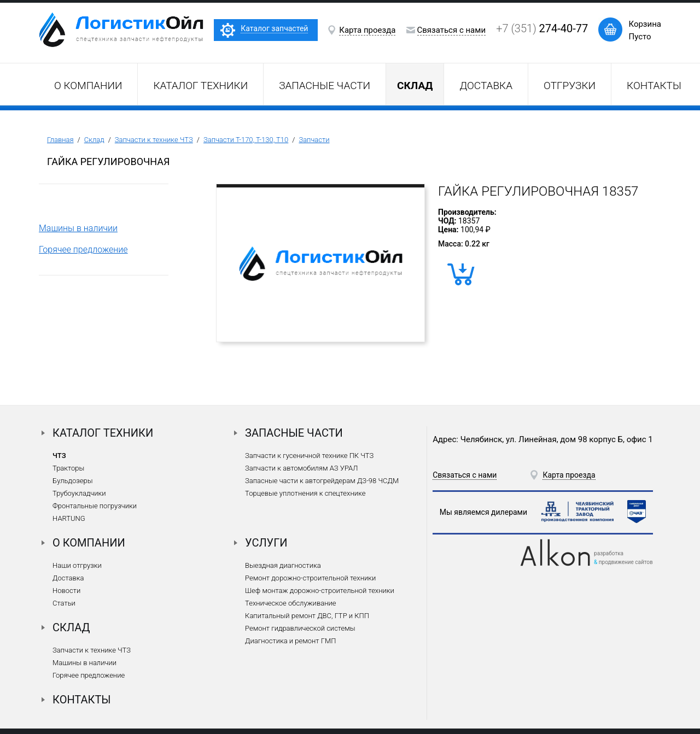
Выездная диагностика (283, 565)
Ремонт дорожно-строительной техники (310, 578)
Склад (94, 140)
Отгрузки (570, 86)
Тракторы (68, 468)
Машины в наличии (78, 228)
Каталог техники (200, 86)
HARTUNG (69, 518)
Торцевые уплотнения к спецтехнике (305, 493)
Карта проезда (367, 30)
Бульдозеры (72, 481)
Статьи (64, 603)
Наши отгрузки (77, 565)
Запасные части (325, 86)
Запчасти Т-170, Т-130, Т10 (246, 140)
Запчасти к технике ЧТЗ (154, 140)
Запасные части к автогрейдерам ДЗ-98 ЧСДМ (322, 481)
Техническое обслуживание (290, 603)
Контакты (654, 86)
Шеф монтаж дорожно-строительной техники (320, 591)
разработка (609, 553)
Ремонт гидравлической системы (300, 628)
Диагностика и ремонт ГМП (290, 641)
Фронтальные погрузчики (95, 506)
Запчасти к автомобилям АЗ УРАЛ (301, 468)
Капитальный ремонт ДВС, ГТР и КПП (307, 616)
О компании (88, 86)
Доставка (486, 86)
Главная (60, 140)
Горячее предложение (83, 249)
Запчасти (314, 140)
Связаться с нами (452, 30)
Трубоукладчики (79, 493)
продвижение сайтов (626, 562)
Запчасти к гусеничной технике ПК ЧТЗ (309, 456)
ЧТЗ (59, 456)
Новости (66, 591)
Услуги (266, 543)
